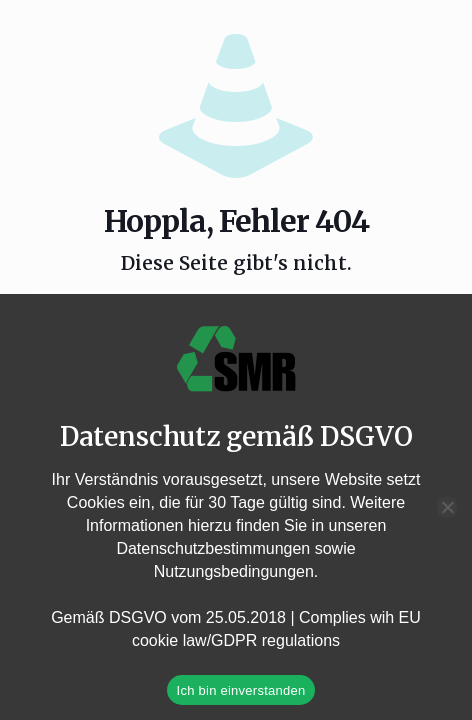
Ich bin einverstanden (241, 690)
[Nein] (447, 507)
